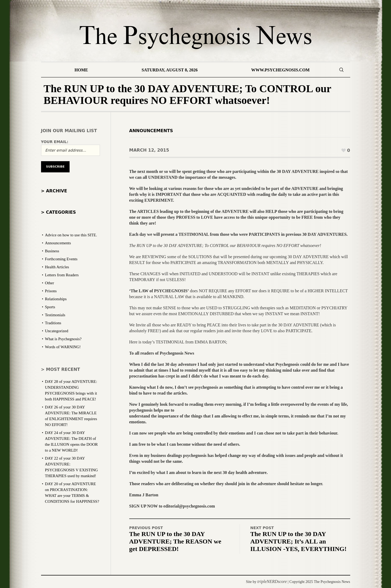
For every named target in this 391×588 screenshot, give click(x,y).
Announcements (151, 131)
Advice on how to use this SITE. (71, 235)
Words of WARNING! (63, 347)
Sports (50, 307)
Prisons (51, 291)
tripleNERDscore (272, 581)
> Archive (54, 191)
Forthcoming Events (61, 259)
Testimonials (55, 315)
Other (50, 283)
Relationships (56, 299)
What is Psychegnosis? (63, 339)
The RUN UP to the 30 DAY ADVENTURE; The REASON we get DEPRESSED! (175, 541)
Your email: (55, 142)
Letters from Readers (62, 275)
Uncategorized (57, 331)
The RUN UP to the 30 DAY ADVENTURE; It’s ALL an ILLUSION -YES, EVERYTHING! (298, 541)
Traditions (53, 323)
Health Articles (57, 267)
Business (52, 251)
